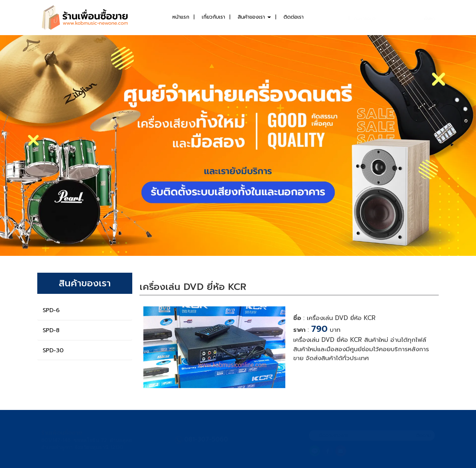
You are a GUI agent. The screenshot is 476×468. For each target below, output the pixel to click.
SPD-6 (51, 310)
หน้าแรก (181, 17)
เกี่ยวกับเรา (213, 17)
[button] (36, 145)
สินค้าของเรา (254, 17)
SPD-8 (51, 330)
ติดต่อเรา (294, 17)
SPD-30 (53, 350)
